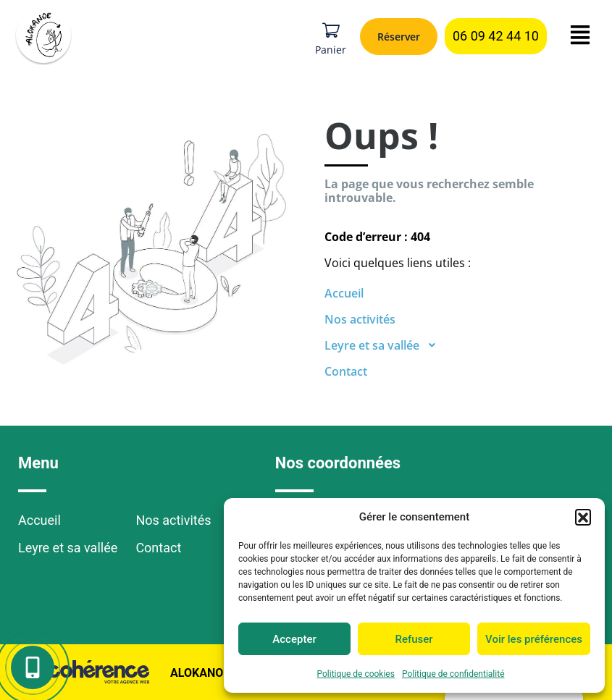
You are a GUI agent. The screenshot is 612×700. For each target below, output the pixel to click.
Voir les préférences (534, 639)
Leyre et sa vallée (385, 345)
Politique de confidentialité (453, 674)
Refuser (414, 639)
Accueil (344, 293)
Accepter (294, 639)
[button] (583, 517)
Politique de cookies (356, 674)
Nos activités (360, 319)
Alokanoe (198, 673)
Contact (346, 371)
